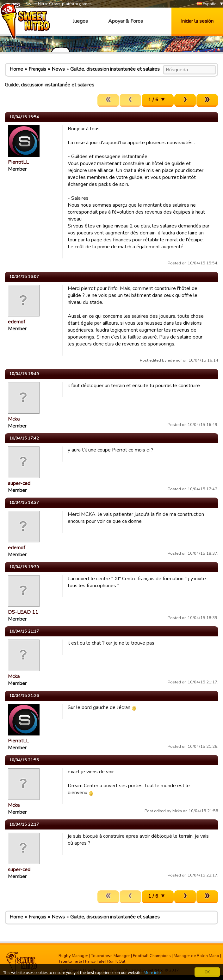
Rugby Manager (73, 956)
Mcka (14, 419)
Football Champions (152, 956)
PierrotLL (18, 162)
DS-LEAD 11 (23, 612)
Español (207, 4)
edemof (16, 322)
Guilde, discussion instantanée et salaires (115, 69)
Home (16, 69)
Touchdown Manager (111, 956)
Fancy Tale (95, 961)
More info (152, 973)
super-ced (19, 483)
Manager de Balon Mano (196, 956)
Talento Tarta (70, 961)
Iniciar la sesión (197, 21)
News (58, 69)
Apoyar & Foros (126, 21)
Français (37, 69)
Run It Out (116, 961)
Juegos (80, 21)
